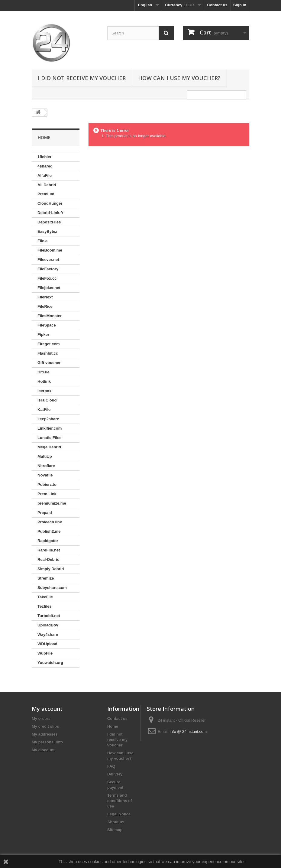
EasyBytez (47, 231)
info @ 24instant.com (188, 731)
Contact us (217, 5)
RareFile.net (49, 550)
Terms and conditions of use (120, 801)
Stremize (46, 578)
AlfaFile (45, 176)
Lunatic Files (49, 438)
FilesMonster (50, 316)
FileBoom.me (50, 250)
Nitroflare (46, 466)
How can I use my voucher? (179, 78)
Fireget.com (49, 344)
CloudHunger (50, 203)
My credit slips (45, 726)
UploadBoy (48, 625)
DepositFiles (49, 222)
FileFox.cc (47, 278)
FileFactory (48, 269)
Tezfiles (45, 606)
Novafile (45, 475)
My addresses (45, 734)
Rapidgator (48, 541)
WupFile (45, 653)
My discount (43, 750)
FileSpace (47, 325)
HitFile (44, 372)
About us (116, 822)
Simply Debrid (51, 569)
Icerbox (44, 391)
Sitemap (115, 830)
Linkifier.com (50, 428)
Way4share (48, 634)
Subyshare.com (52, 588)
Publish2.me (49, 531)
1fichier (44, 157)
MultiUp (45, 456)
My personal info (47, 742)
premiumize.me (52, 503)
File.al (43, 241)
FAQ (111, 766)
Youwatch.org (50, 663)
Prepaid (45, 513)
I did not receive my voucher (82, 78)
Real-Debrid (48, 559)
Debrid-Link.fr (50, 213)
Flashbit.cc (48, 353)
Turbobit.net (49, 616)
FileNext (45, 297)
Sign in (240, 5)
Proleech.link (50, 522)
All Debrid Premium (47, 189)
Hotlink (44, 381)
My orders (41, 718)
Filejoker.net (49, 288)
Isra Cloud (47, 400)
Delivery (115, 774)
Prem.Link (47, 494)
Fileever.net (48, 260)
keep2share (48, 419)
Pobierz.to (47, 484)
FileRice (45, 306)
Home (113, 726)
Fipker (43, 335)
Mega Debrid (49, 447)
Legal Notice (119, 814)
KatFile (44, 410)
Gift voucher (49, 363)
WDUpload (47, 644)
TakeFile (45, 597)
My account (47, 709)
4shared (45, 166)
